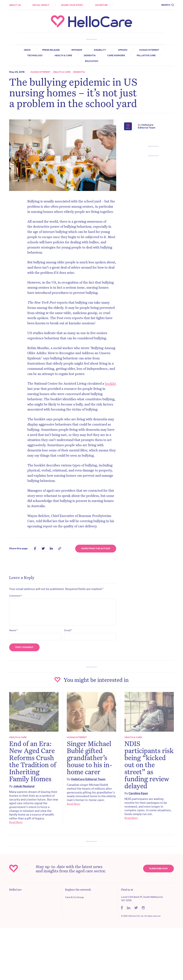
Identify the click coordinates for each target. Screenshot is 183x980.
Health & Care (63, 55)
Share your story (72, 5)
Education (92, 61)
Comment (16, 596)
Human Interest (149, 50)
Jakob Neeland (24, 786)
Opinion (123, 50)
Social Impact (41, 5)
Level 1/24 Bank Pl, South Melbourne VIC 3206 (142, 899)
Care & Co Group (74, 897)
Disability (100, 50)
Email (68, 630)
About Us (15, 5)
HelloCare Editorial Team (147, 126)
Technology (35, 55)
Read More (16, 822)
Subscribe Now (158, 869)
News (27, 50)
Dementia (90, 55)
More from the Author (96, 548)
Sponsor (77, 50)
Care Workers (116, 55)
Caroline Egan (138, 793)
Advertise (101, 5)
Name (13, 630)
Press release (51, 50)
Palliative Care (146, 55)
